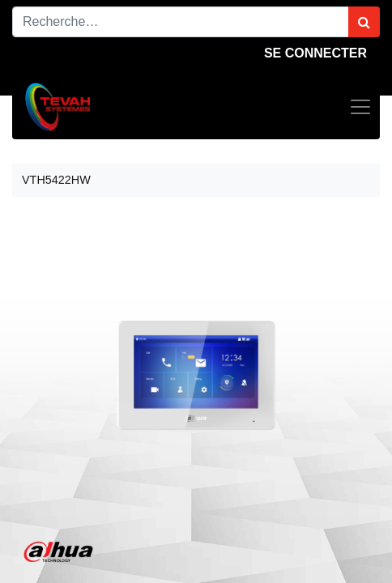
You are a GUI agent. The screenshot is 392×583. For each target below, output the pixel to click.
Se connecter (315, 53)
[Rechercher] (364, 22)
